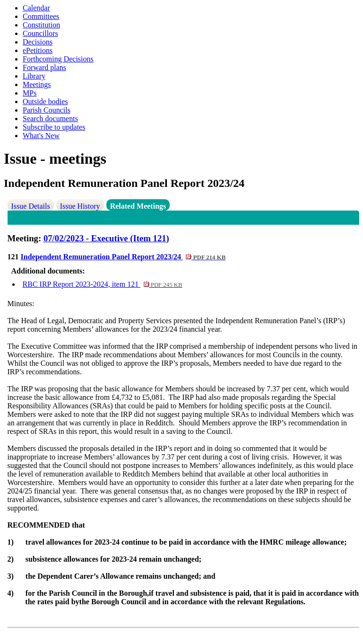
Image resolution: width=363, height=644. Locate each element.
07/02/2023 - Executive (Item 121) (106, 238)
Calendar (36, 8)
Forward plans (44, 67)
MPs (30, 93)
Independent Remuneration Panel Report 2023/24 (123, 257)
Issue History (80, 206)
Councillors (40, 33)
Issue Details (31, 206)
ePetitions (38, 50)
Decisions (38, 42)
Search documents (50, 119)
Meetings (37, 84)
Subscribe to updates (54, 127)
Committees (41, 16)
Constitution (41, 25)
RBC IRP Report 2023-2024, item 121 (103, 284)
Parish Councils (47, 110)
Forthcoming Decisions (58, 59)
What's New (41, 136)
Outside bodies (45, 101)
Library (34, 76)
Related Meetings (138, 206)
